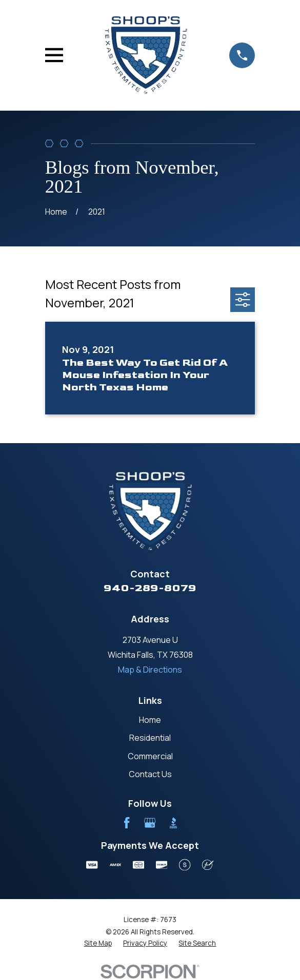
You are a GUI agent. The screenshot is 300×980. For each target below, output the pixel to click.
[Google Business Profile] (150, 823)
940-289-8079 (150, 588)
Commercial (150, 756)
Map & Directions (150, 670)
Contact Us (150, 774)
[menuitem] (98, 943)
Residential (150, 738)
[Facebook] (127, 823)
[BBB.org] (173, 823)
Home (150, 720)
